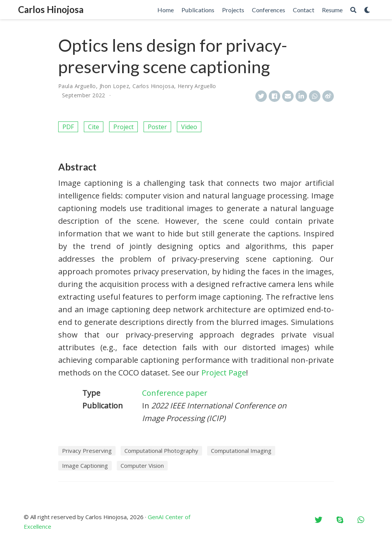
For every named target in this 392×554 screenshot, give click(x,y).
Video (189, 127)
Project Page (224, 373)
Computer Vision (142, 465)
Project (123, 127)
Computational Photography (161, 451)
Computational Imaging (241, 451)
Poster (157, 127)
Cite (94, 127)
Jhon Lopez (114, 86)
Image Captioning (85, 465)
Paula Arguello (77, 86)
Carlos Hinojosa (51, 9)
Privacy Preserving (87, 451)
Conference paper (175, 393)
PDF (68, 127)
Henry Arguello (197, 86)
